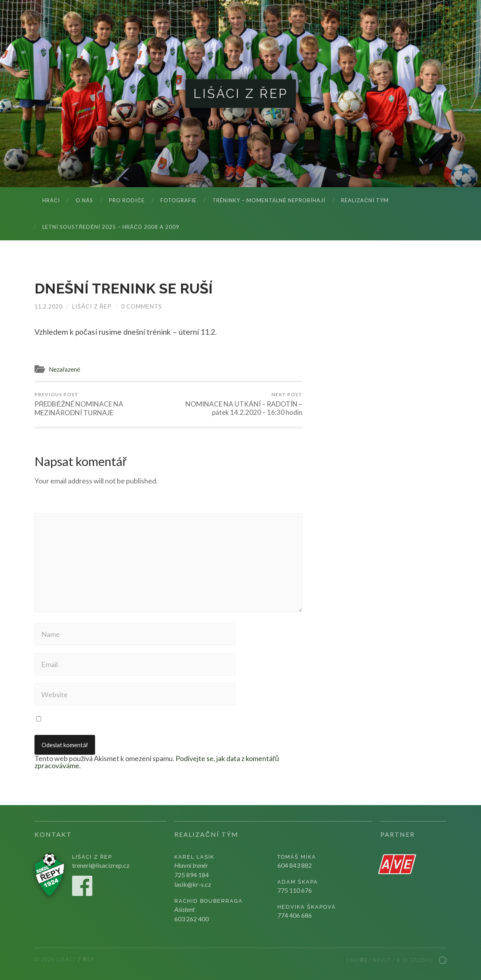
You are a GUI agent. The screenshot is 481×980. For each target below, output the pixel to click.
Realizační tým (365, 200)
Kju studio (415, 960)
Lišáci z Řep (241, 93)
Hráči (51, 200)
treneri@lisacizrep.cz (101, 865)
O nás (84, 200)
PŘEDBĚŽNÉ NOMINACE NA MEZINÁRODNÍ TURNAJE (100, 404)
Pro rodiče (127, 200)
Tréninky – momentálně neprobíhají (269, 200)
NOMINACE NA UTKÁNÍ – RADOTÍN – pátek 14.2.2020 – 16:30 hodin (237, 404)
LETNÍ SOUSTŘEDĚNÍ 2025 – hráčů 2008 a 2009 (111, 227)
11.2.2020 (49, 306)
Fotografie (178, 200)
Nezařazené (64, 369)
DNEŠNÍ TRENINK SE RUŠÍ (124, 288)
